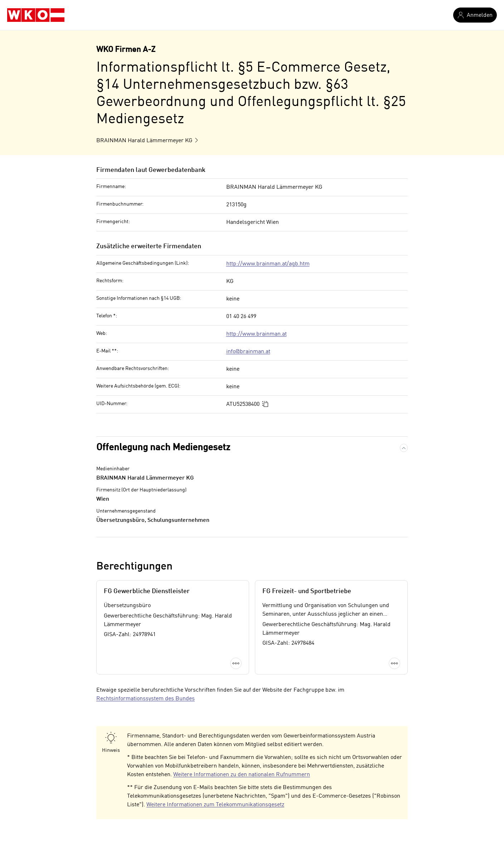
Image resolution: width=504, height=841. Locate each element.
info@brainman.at (248, 352)
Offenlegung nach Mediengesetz (163, 448)
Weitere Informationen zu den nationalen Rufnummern (242, 775)
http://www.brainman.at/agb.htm (268, 264)
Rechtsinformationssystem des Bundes (146, 699)
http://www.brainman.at (256, 334)
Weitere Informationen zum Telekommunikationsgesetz (215, 805)
